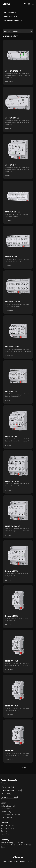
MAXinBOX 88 (11, 436)
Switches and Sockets (13, 20)
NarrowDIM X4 (11, 571)
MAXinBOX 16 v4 (12, 302)
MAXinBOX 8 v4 (12, 481)
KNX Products (10, 13)
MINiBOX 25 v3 (12, 751)
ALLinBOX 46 (11, 165)
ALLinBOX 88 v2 (12, 118)
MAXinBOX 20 (11, 257)
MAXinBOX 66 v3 (13, 526)
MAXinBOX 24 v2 (13, 212)
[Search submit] (31, 31)
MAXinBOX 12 (11, 392)
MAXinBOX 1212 (12, 347)
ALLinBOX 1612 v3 (13, 71)
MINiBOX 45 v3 (12, 661)
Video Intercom (11, 17)
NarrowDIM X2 (11, 616)
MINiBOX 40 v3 (12, 706)
